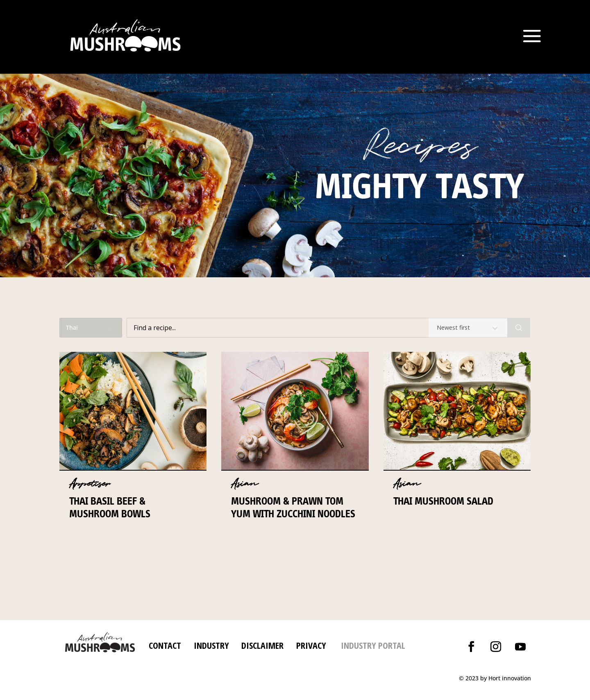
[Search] (519, 328)
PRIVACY (311, 645)
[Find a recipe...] (317, 328)
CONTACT (165, 645)
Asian (245, 484)
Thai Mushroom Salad (443, 501)
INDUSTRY (211, 645)
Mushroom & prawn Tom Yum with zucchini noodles (293, 507)
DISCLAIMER (261, 645)
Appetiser (90, 484)
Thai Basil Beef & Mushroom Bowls (110, 507)
